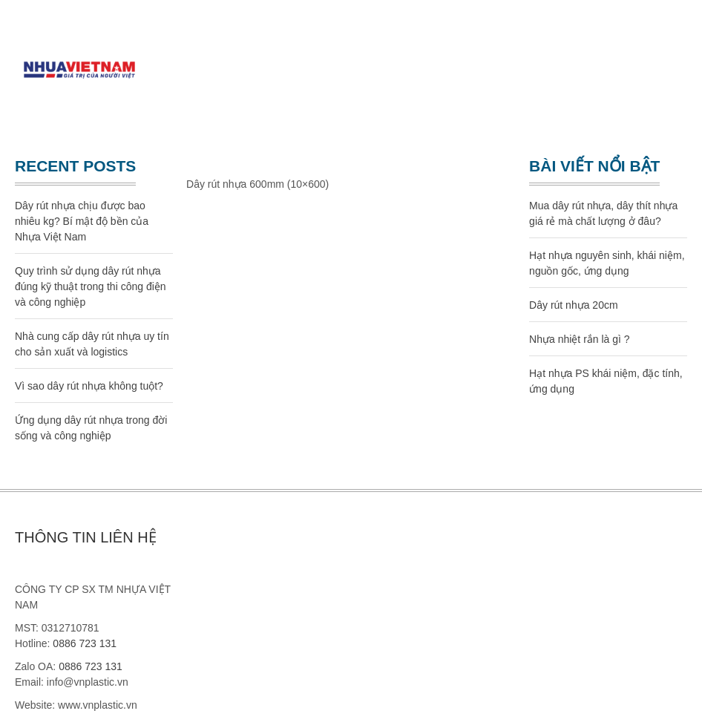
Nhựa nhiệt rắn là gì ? (580, 339)
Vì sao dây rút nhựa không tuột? (89, 386)
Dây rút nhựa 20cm (574, 305)
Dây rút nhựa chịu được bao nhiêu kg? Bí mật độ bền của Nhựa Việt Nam (82, 221)
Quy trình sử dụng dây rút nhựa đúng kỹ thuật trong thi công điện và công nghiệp (91, 286)
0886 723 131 (85, 643)
